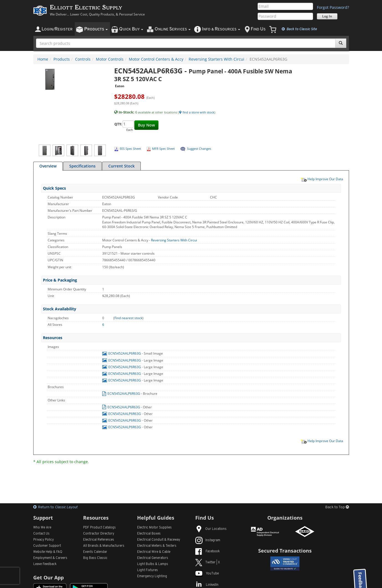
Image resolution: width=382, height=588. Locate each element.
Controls (83, 59)
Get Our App (48, 577)
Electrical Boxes (149, 534)
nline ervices (173, 29)
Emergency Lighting (152, 576)
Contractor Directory (99, 534)
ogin (57, 29)
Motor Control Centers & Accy (156, 59)
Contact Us (41, 534)
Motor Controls (110, 59)
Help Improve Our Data (322, 179)
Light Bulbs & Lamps (153, 564)
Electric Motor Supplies (154, 528)
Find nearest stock (128, 318)
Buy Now (146, 125)
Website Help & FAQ (48, 552)
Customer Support (47, 546)
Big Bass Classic (95, 558)
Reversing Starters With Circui (216, 59)
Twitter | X (208, 563)
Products (62, 59)
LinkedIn (207, 585)
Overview (48, 166)
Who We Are (42, 528)
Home (43, 59)
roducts (96, 29)
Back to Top (337, 507)
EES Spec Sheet (130, 149)
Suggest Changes (199, 149)
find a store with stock (197, 112)
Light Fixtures (148, 570)
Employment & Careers (50, 558)
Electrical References (99, 540)
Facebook (207, 551)
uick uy (131, 29)
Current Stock (121, 166)
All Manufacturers (104, 546)
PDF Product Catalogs (99, 528)
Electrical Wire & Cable (154, 552)
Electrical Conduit (159, 540)
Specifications (82, 166)
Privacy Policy (43, 540)
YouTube (207, 574)
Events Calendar (95, 552)
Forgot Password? (333, 7)
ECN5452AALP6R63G (122, 353)
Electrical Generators (153, 558)
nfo (221, 29)
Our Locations (211, 529)
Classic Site (299, 29)
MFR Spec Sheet (163, 149)
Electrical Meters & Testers (157, 546)
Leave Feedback (45, 564)
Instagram (208, 540)
